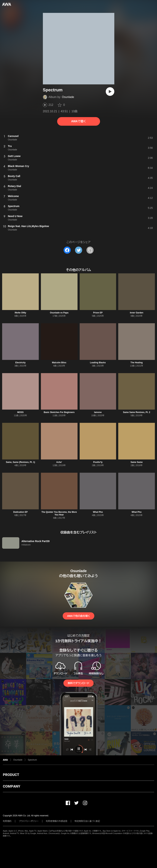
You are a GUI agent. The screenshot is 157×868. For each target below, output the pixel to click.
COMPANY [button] (12, 786)
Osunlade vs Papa (59, 313)
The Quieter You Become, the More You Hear (59, 513)
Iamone (98, 412)
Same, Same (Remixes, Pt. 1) (20, 462)
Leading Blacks (98, 363)
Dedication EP (20, 512)
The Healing (137, 363)
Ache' (59, 462)
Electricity (20, 363)
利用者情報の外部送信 (57, 821)
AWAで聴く (78, 121)
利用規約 (7, 821)
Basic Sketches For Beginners (59, 412)
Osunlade (68, 97)
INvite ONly (20, 313)
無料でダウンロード (78, 683)
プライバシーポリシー (29, 821)
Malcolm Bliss (59, 363)
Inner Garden (137, 313)
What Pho (98, 512)
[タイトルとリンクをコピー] (90, 250)
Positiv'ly (98, 462)
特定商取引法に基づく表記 (87, 821)
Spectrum (32, 760)
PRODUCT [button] (11, 775)
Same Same (137, 462)
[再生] (110, 92)
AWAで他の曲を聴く (78, 616)
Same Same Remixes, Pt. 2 (137, 412)
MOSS (20, 412)
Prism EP (98, 313)
